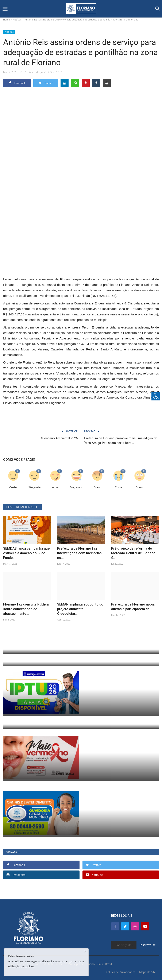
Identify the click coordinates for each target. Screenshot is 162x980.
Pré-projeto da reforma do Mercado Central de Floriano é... (133, 553)
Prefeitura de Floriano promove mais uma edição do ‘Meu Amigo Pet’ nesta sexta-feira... (121, 441)
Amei (55, 487)
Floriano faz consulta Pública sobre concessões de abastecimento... (26, 609)
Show (140, 487)
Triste (118, 487)
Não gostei (34, 487)
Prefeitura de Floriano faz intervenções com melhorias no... (79, 553)
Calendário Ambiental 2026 (59, 438)
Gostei (13, 487)
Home (6, 20)
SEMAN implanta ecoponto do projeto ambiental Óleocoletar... (80, 609)
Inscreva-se (148, 945)
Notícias (17, 20)
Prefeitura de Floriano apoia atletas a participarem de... (133, 607)
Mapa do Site (147, 972)
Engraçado (76, 487)
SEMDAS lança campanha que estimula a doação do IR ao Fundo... (26, 553)
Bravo (97, 487)
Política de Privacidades (121, 972)
